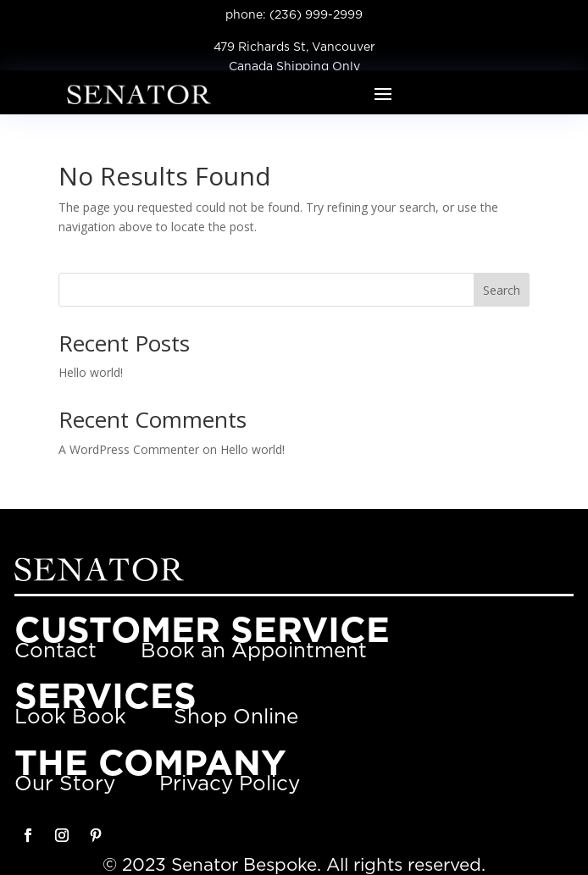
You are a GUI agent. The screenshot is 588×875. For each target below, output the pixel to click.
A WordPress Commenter (129, 449)
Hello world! (91, 372)
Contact (55, 651)
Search (502, 290)
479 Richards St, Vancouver (294, 47)
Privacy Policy (230, 784)
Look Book (70, 717)
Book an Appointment (254, 651)
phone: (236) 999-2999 (294, 15)
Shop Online (236, 717)
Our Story (65, 784)
